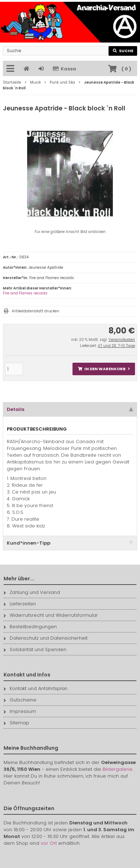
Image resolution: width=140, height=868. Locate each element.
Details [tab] (70, 409)
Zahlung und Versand (32, 592)
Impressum (20, 711)
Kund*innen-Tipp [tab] (70, 543)
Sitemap (16, 723)
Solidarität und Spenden (35, 649)
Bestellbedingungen (30, 627)
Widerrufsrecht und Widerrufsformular (51, 615)
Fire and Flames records (25, 293)
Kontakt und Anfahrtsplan (36, 688)
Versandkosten (122, 340)
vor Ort (49, 843)
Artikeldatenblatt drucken (36, 311)
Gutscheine (20, 700)
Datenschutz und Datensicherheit (46, 638)
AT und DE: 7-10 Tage (116, 346)
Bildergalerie (117, 769)
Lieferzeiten (20, 604)
